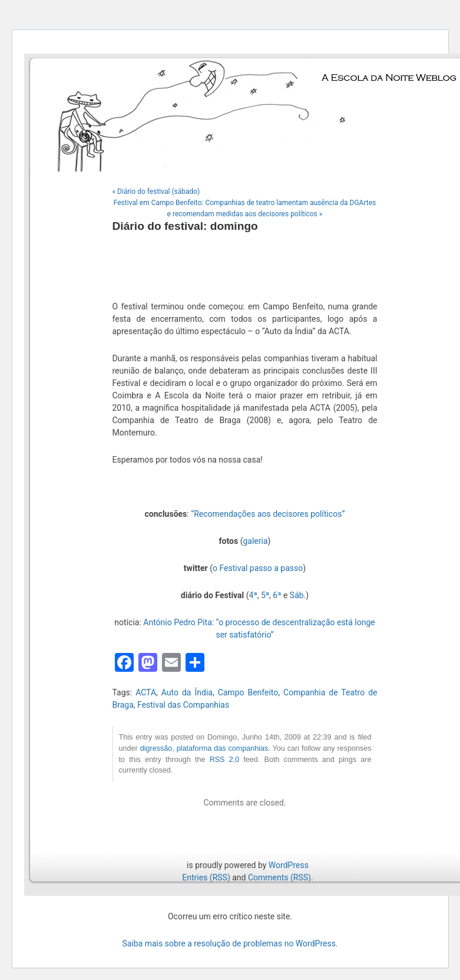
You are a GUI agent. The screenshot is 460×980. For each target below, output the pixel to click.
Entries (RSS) (206, 877)
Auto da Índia (187, 692)
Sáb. (298, 595)
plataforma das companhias (223, 748)
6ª (277, 595)
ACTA (146, 692)
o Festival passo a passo (258, 568)
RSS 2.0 (225, 760)
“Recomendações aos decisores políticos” (268, 514)
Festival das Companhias (183, 705)
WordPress (289, 865)
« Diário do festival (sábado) (156, 192)
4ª (253, 595)
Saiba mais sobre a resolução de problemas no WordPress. (230, 943)
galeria (255, 541)
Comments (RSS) (279, 877)
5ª (265, 595)
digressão (156, 748)
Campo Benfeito (248, 692)
